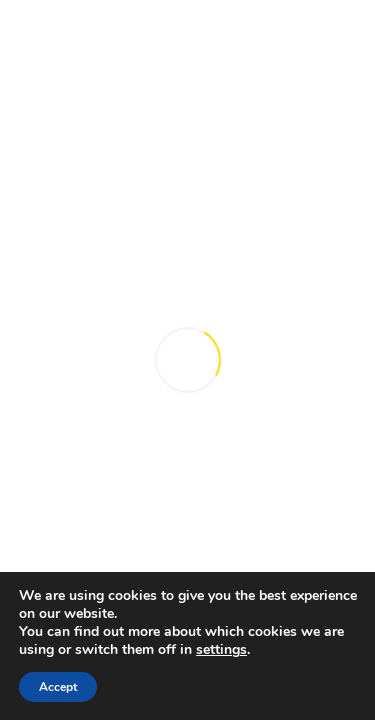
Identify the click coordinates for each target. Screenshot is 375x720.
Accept (58, 687)
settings (221, 650)
